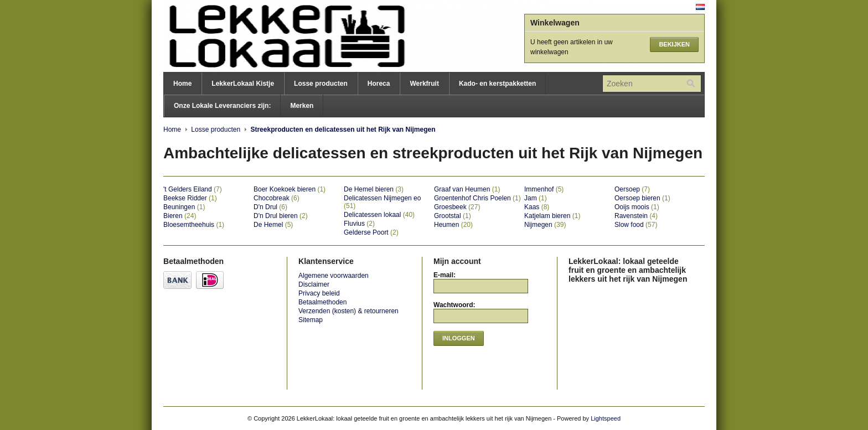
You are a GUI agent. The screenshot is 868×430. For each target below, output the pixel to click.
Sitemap (311, 320)
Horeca (379, 84)
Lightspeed (606, 418)
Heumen (453, 225)
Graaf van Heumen (467, 189)
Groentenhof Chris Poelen (477, 198)
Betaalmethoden (322, 302)
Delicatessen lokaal (379, 215)
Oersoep (632, 189)
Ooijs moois (637, 207)
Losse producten (321, 84)
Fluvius (359, 224)
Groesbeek (457, 207)
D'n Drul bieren (281, 216)
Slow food (636, 225)
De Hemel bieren (374, 189)
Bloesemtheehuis (194, 225)
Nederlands (700, 7)
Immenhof (544, 189)
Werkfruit (424, 84)
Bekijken (674, 44)
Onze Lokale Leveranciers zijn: (222, 106)
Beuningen (184, 207)
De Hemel (273, 225)
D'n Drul (270, 207)
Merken (302, 106)
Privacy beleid (319, 293)
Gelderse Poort (371, 232)
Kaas (537, 207)
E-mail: (445, 275)
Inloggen (459, 338)
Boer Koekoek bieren (290, 189)
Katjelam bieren (552, 216)
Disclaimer (314, 284)
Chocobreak (277, 198)
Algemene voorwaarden (334, 276)
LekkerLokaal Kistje (243, 84)
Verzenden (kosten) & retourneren (348, 311)
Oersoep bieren (642, 198)
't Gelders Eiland (193, 189)
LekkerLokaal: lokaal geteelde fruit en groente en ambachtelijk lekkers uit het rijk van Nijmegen (274, 36)
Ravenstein (636, 216)
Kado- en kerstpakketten (497, 84)
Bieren (180, 216)
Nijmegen (545, 225)
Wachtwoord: (454, 305)
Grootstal (453, 216)
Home (182, 84)
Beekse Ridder (190, 198)
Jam (536, 198)
